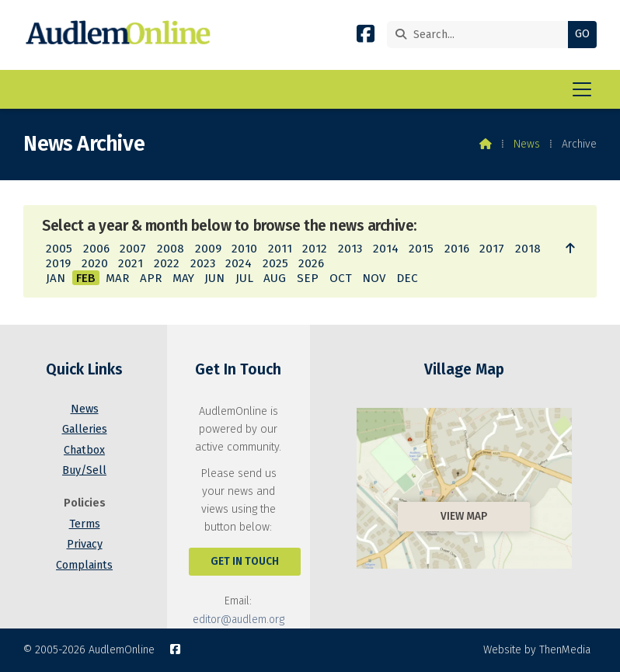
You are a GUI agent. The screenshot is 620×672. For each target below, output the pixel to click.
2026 (311, 263)
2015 (421, 249)
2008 (171, 249)
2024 (239, 263)
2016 (457, 249)
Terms (85, 524)
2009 (208, 249)
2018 (528, 249)
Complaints (84, 565)
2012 (315, 249)
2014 (386, 249)
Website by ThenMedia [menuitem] (537, 650)
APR (151, 278)
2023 (203, 263)
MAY (183, 278)
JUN (214, 278)
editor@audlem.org (239, 620)
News (527, 144)
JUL (244, 278)
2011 (280, 249)
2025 (275, 263)
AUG (275, 278)
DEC (407, 278)
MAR (117, 278)
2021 (131, 263)
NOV (374, 278)
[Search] (481, 35)
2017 (492, 249)
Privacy (85, 544)
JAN (56, 278)
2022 (167, 263)
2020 (95, 263)
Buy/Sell (84, 470)
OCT (341, 278)
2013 (350, 249)
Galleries (85, 429)
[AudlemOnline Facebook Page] (366, 37)
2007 (133, 249)
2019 (58, 263)
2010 (244, 249)
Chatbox (84, 450)
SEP (308, 278)
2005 (59, 249)
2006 (96, 249)
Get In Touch (245, 561)
